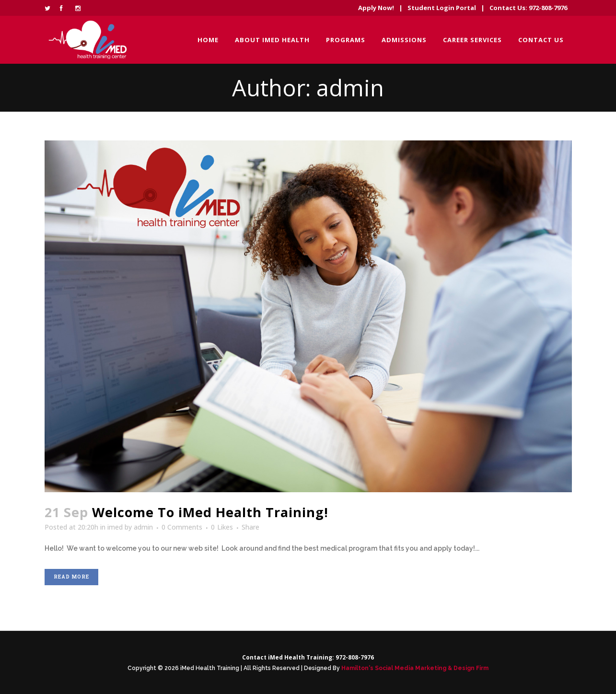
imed (115, 527)
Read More (71, 577)
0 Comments (182, 527)
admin (143, 527)
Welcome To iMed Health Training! (210, 512)
